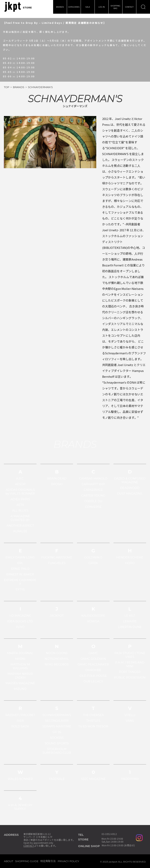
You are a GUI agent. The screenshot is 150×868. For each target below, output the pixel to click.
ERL (20, 563)
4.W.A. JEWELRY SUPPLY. (20, 807)
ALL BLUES (20, 510)
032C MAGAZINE (93, 779)
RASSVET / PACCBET (20, 715)
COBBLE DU (93, 501)
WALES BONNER (20, 779)
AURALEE (20, 531)
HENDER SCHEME (130, 557)
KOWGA (93, 621)
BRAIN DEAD (57, 478)
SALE (88, 7)
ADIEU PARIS (20, 499)
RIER (20, 721)
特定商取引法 (48, 861)
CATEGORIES (74, 7)
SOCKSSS (57, 738)
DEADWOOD (130, 488)
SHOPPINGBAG (115, 7)
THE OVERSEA (93, 715)
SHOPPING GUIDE (27, 861)
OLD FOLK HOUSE (93, 676)
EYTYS (20, 589)
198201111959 (130, 779)
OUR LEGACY (93, 681)
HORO (130, 563)
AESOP (20, 484)
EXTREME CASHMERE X (20, 582)
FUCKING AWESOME (57, 557)
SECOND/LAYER (57, 721)
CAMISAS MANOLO (93, 478)
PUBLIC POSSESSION (130, 677)
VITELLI (130, 715)
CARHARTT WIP (93, 484)
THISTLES (93, 721)
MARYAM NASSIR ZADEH (20, 676)
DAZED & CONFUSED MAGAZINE (130, 480)
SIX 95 (57, 732)
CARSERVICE (93, 490)
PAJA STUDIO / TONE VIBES (130, 655)
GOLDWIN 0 (93, 557)
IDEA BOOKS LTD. (20, 621)
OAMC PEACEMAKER (93, 664)
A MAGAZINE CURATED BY (20, 518)
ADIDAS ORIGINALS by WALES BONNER (20, 492)
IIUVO (20, 627)
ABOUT (9, 861)
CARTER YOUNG (93, 495)
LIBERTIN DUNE (130, 627)
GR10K (93, 563)
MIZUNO (20, 689)
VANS (130, 721)
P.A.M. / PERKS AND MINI (130, 664)
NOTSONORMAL (57, 659)
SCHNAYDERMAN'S (57, 715)
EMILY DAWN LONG (20, 557)
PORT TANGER (130, 672)
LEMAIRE (130, 621)
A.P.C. (20, 478)
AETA (20, 505)
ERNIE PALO (20, 569)
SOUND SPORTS (57, 743)
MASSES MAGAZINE (20, 683)
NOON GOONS (57, 653)
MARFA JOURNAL (20, 653)
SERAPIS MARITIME (57, 726)
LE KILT (130, 616)
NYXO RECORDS (57, 664)
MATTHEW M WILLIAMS (20, 666)
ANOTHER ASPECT (20, 526)
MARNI (20, 659)
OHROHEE (93, 670)
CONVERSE (93, 507)
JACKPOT (57, 616)
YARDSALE (57, 779)
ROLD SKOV (20, 726)
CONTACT (129, 7)
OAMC (93, 653)
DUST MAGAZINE (130, 493)
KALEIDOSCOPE (93, 616)
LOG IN (102, 7)
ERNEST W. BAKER (20, 574)
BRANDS (60, 7)
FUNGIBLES (57, 563)
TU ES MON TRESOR (93, 726)
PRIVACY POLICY (68, 861)
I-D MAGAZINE (20, 616)
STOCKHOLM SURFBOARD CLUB (57, 751)
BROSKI (57, 484)
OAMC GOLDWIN (93, 659)
